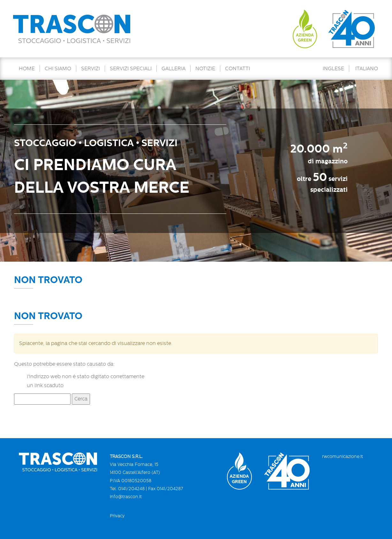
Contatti (237, 69)
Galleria (173, 69)
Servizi (90, 69)
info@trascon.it (126, 497)
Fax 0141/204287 (166, 489)
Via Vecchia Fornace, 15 (134, 464)
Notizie (205, 69)
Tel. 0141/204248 (127, 489)
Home (27, 69)
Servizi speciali (131, 69)
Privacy (117, 516)
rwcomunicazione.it (343, 456)
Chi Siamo (58, 69)
